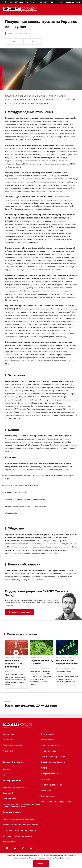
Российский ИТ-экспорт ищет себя (67, 662)
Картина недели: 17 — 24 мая (31, 705)
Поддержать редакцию (19, 612)
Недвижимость (49, 751)
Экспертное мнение (13, 745)
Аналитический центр (53, 762)
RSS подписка (9, 842)
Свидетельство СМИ (51, 785)
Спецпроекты (48, 796)
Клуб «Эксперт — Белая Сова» (56, 802)
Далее (8, 701)
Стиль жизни (47, 734)
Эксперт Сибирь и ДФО (14, 787)
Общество (35, 657)
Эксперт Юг (8, 793)
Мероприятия (48, 740)
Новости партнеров (51, 745)
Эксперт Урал (9, 799)
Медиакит (46, 790)
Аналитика (8, 751)
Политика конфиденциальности (18, 819)
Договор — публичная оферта (17, 836)
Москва (6, 769)
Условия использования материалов (20, 825)
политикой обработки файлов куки (56, 858)
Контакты (46, 779)
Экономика (10, 657)
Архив (44, 768)
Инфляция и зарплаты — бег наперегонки (14, 664)
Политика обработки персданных (19, 830)
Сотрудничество (50, 773)
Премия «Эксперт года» (53, 757)
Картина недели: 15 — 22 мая (42, 662)
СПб (5, 775)
